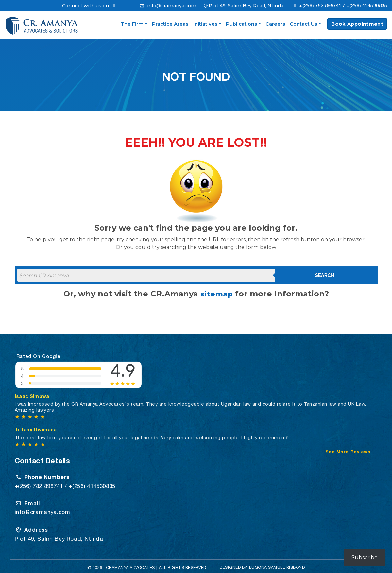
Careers (275, 24)
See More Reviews (348, 449)
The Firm (132, 24)
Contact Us (303, 24)
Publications (241, 24)
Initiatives (205, 24)
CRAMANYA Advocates (129, 564)
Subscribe (365, 557)
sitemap (216, 294)
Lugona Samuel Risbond (280, 564)
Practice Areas (170, 24)
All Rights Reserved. (185, 564)
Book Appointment (357, 24)
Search (325, 275)
